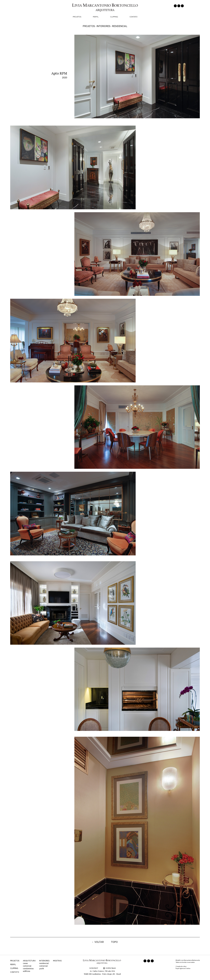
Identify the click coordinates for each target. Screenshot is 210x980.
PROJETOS (15, 961)
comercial (27, 966)
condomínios (28, 969)
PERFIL (13, 965)
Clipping (114, 17)
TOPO (114, 942)
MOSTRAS (57, 961)
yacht (42, 969)
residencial (44, 963)
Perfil (96, 17)
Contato (134, 17)
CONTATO (15, 972)
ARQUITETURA (29, 961)
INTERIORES (44, 961)
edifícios (26, 971)
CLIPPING (14, 968)
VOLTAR (98, 942)
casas (25, 963)
